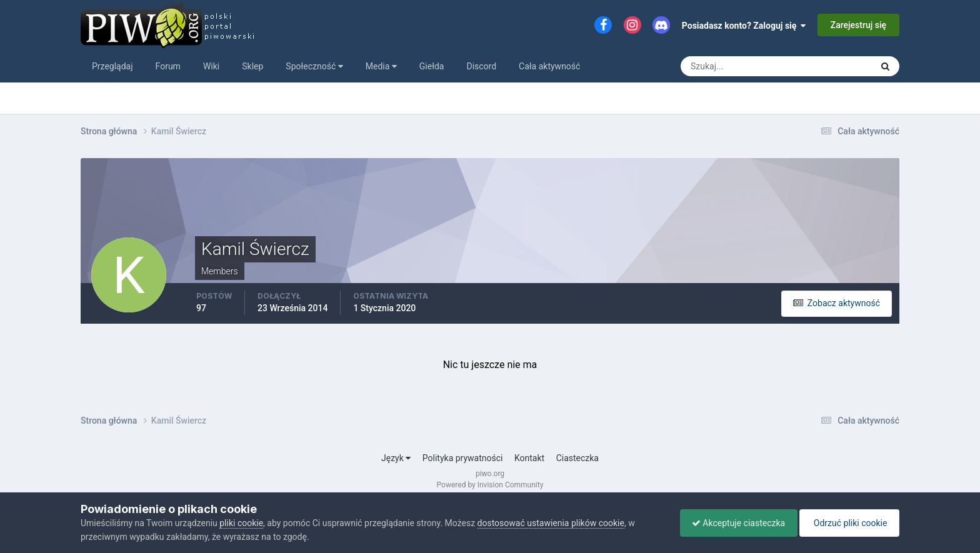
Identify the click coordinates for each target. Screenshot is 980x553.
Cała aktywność (549, 66)
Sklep (252, 66)
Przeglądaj (112, 66)
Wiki (211, 66)
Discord (481, 66)
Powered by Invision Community (490, 485)
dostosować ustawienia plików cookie (551, 523)
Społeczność (314, 66)
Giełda (432, 66)
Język (396, 458)
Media (381, 66)
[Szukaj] (730, 66)
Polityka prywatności (463, 458)
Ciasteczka (577, 458)
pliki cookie (241, 523)
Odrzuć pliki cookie (848, 523)
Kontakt (529, 458)
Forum (168, 66)
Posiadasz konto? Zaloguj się (744, 26)
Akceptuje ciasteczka (735, 523)
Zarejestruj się (858, 25)
